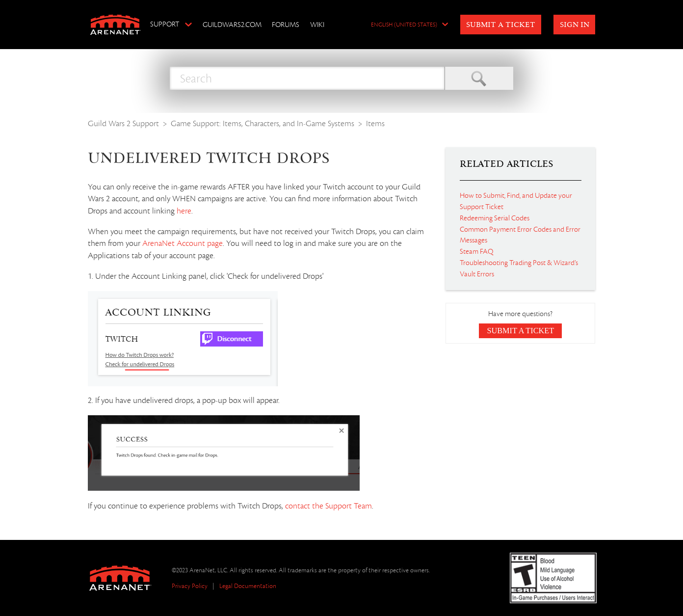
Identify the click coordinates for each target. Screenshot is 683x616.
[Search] (307, 78)
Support (165, 24)
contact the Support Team (328, 506)
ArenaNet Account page (183, 243)
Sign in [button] (575, 25)
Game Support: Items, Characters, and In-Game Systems (263, 123)
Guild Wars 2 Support (123, 123)
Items (375, 123)
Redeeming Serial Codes (495, 218)
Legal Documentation (248, 586)
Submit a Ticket (501, 25)
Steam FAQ (476, 251)
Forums (286, 25)
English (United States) (404, 25)
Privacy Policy (190, 586)
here (184, 211)
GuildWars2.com (232, 25)
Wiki (317, 25)
